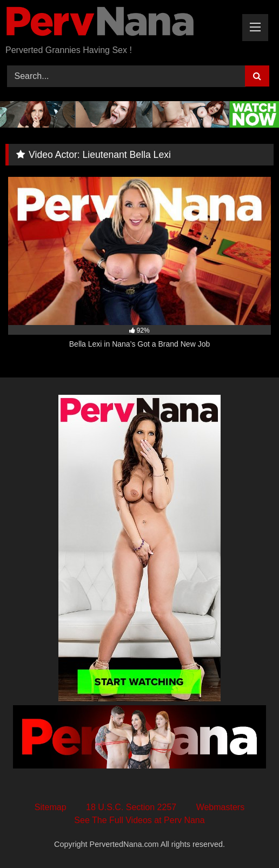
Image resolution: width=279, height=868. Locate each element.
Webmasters (221, 807)
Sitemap (51, 807)
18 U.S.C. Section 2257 (131, 807)
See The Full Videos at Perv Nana (139, 820)
